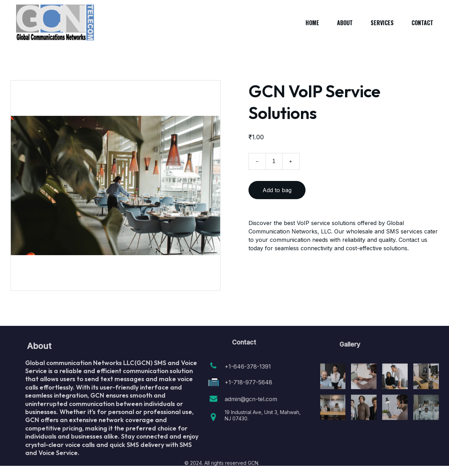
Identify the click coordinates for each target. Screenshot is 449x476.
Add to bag (277, 191)
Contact (422, 23)
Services (382, 23)
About (345, 23)
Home (312, 23)
